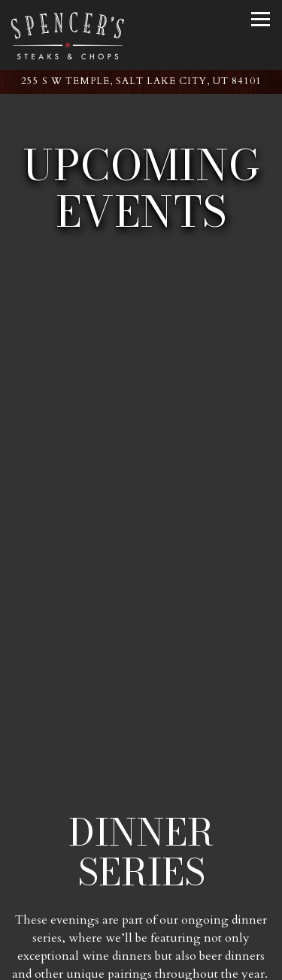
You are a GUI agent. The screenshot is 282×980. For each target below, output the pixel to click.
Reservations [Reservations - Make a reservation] (141, 961)
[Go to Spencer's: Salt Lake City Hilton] (141, 81)
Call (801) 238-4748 (141, 923)
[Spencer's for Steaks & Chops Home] (68, 35)
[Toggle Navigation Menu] (261, 19)
